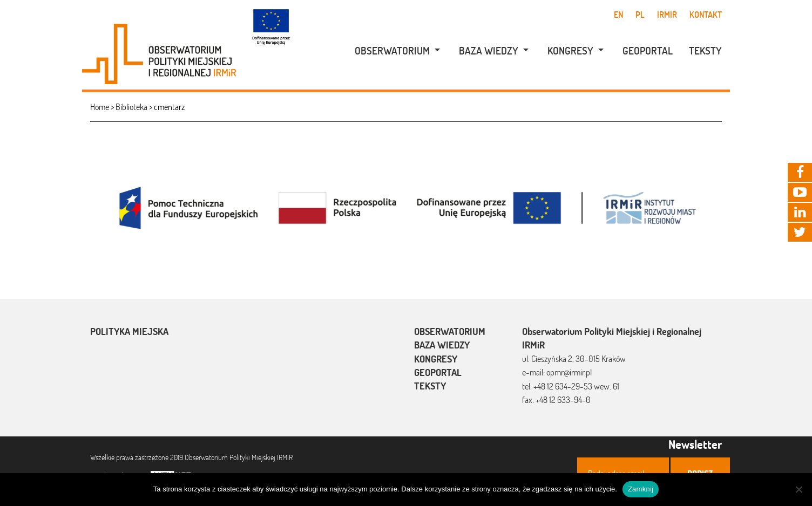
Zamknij (641, 489)
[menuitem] (392, 51)
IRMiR (667, 15)
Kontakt (706, 15)
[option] (406, 207)
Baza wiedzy (489, 51)
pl (640, 15)
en (618, 15)
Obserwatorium (392, 51)
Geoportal (648, 51)
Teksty (705, 51)
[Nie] (799, 489)
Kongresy (570, 51)
